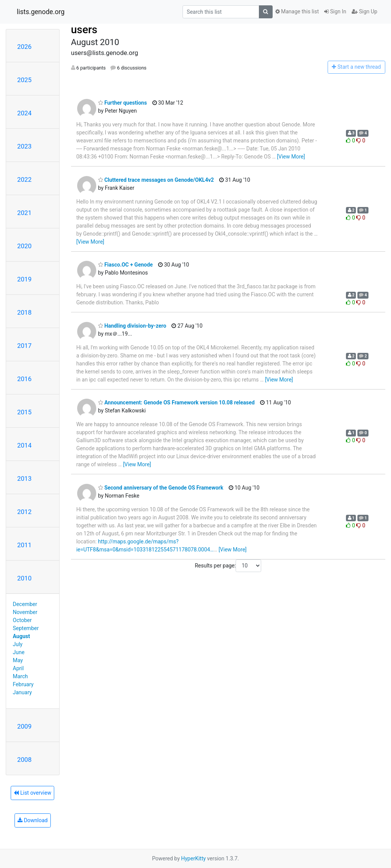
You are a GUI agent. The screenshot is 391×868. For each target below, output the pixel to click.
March (21, 676)
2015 (24, 412)
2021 (24, 213)
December (25, 604)
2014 (24, 445)
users (84, 30)
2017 (24, 346)
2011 (24, 545)
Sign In (335, 11)
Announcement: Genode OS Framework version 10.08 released (176, 402)
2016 (24, 379)
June (19, 652)
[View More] (291, 157)
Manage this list (297, 11)
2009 (24, 726)
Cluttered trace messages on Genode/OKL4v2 (156, 180)
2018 (24, 312)
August (22, 636)
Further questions (123, 103)
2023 (24, 146)
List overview (32, 793)
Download (33, 820)
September (26, 628)
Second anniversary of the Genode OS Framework (161, 488)
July (18, 644)
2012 (24, 512)
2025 (24, 80)
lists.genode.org (41, 12)
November (25, 612)
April (19, 668)
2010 (24, 578)
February (23, 684)
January (23, 692)
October (22, 620)
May (18, 660)
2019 (24, 279)
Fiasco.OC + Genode (126, 265)
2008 (24, 760)
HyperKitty (193, 858)
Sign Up (364, 11)
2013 (24, 478)
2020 (24, 246)
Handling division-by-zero (132, 326)
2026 (24, 47)
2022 (24, 179)
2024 (24, 113)
